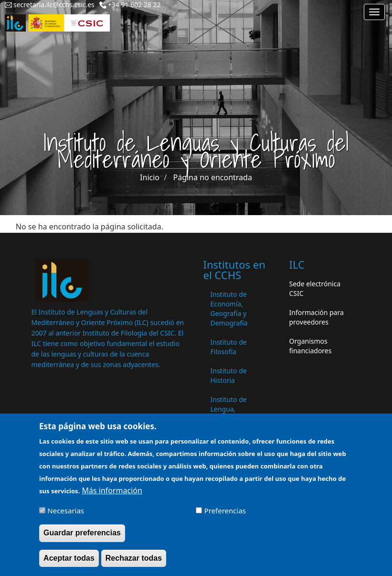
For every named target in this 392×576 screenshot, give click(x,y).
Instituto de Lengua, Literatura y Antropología (231, 414)
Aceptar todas (69, 562)
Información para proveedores (317, 317)
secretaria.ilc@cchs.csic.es (54, 5)
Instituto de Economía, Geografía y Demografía (229, 309)
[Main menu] (374, 12)
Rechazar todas (134, 562)
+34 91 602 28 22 (134, 5)
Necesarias (66, 515)
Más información (112, 495)
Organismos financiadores (311, 346)
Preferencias (225, 515)
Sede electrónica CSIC (315, 288)
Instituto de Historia (229, 375)
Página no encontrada (213, 177)
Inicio (150, 177)
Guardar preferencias (82, 537)
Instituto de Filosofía (229, 347)
